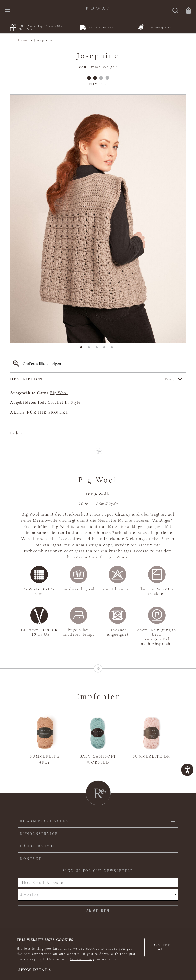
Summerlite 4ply (45, 759)
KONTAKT (31, 859)
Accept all (162, 947)
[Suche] (175, 11)
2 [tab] (90, 349)
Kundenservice (39, 834)
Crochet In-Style (64, 402)
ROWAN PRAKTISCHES (44, 821)
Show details (35, 970)
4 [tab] (106, 349)
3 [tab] (98, 349)
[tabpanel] (98, 219)
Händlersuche (38, 846)
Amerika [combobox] (30, 895)
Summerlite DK (152, 757)
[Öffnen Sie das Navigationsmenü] (7, 10)
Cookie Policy (82, 959)
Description (92, 379)
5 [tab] (113, 349)
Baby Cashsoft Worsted (98, 759)
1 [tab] (83, 349)
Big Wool (59, 393)
